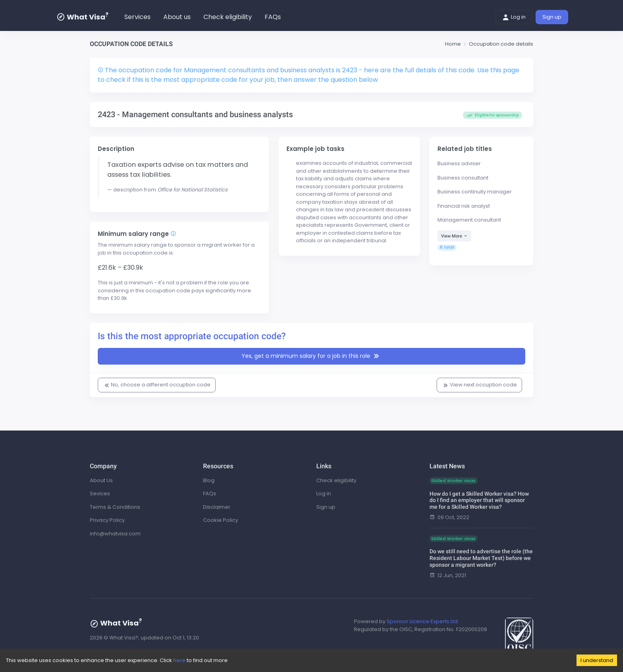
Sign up (552, 17)
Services (137, 17)
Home (453, 44)
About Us (101, 480)
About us (177, 17)
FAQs (273, 17)
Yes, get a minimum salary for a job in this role (311, 356)
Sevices (100, 493)
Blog (209, 480)
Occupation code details (501, 44)
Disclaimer (217, 507)
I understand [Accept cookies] (597, 660)
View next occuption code (479, 385)
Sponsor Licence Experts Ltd (422, 621)
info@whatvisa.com (115, 534)
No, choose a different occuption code (157, 385)
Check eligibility (228, 17)
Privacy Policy (107, 520)
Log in (514, 17)
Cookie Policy (221, 520)
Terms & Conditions (115, 507)
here (179, 660)
